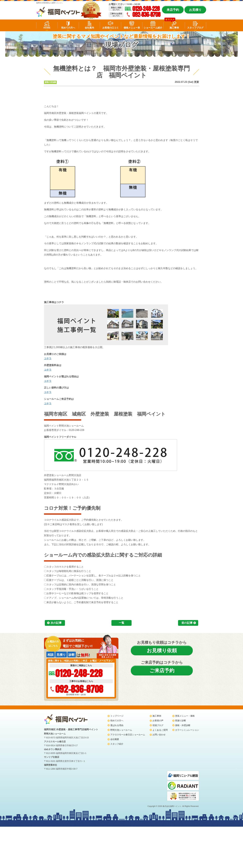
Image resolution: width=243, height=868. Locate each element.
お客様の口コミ (111, 28)
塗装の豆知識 (50, 82)
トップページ (117, 716)
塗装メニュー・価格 (185, 716)
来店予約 (173, 10)
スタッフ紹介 (117, 744)
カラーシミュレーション (187, 730)
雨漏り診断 (181, 720)
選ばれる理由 (117, 725)
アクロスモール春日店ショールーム (128, 735)
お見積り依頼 (162, 651)
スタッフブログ (195, 28)
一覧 (122, 623)
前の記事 (187, 623)
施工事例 (174, 28)
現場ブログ (158, 725)
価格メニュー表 (132, 28)
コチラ (48, 358)
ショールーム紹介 (153, 28)
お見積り (195, 10)
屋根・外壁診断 (183, 725)
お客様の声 (158, 720)
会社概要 (115, 739)
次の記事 (56, 623)
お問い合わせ (159, 735)
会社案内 (89, 28)
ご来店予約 (162, 671)
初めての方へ (68, 28)
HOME (47, 28)
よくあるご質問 (160, 730)
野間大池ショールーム (121, 730)
